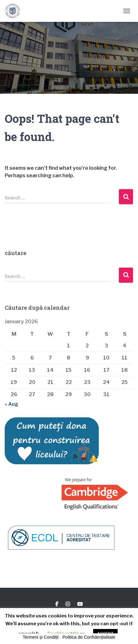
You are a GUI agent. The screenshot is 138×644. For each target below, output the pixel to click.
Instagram (68, 604)
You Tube (80, 604)
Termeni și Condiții (40, 637)
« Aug (11, 404)
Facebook (57, 604)
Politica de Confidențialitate (89, 637)
